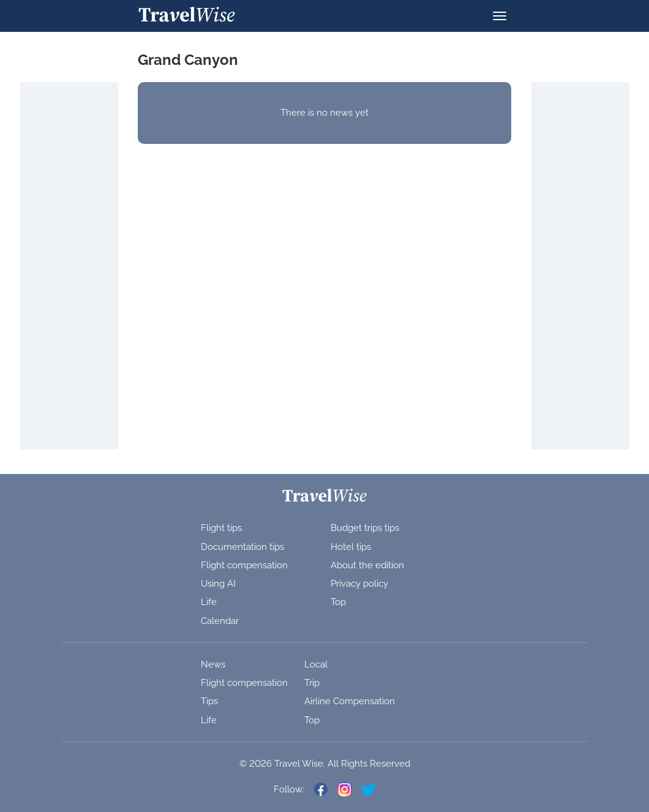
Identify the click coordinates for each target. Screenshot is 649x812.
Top (338, 602)
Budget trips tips (365, 528)
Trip (312, 683)
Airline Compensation (350, 701)
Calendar (220, 621)
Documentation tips (242, 547)
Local (316, 664)
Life (209, 602)
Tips (209, 701)
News (213, 664)
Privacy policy (359, 584)
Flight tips (221, 528)
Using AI (218, 584)
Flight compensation (244, 565)
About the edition (367, 565)
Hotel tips (351, 547)
